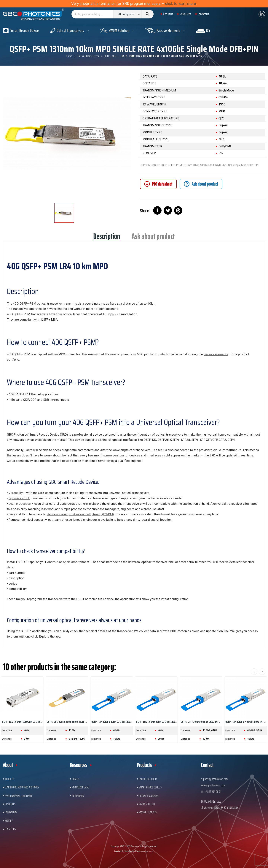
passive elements (216, 354)
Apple (67, 562)
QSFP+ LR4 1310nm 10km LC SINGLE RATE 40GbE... (112, 722)
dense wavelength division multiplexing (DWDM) (80, 514)
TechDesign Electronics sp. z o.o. (139, 851)
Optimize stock (19, 498)
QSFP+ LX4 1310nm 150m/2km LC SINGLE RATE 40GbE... (22, 722)
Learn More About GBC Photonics (22, 787)
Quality (76, 779)
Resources (10, 804)
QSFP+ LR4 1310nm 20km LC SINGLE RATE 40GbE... (156, 722)
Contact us (10, 829)
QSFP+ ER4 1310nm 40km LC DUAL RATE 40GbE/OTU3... (246, 722)
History (9, 821)
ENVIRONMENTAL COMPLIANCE (19, 796)
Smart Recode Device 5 (150, 787)
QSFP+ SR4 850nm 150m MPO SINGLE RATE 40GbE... (67, 722)
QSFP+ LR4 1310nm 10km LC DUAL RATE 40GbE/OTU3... (201, 722)
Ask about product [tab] (153, 237)
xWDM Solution (147, 804)
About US (9, 779)
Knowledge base (80, 787)
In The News (78, 796)
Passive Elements (148, 812)
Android (53, 562)
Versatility (16, 493)
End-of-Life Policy (148, 779)
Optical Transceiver (149, 796)
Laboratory (11, 812)
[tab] (201, 184)
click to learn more (181, 4)
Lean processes (20, 504)
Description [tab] (107, 237)
